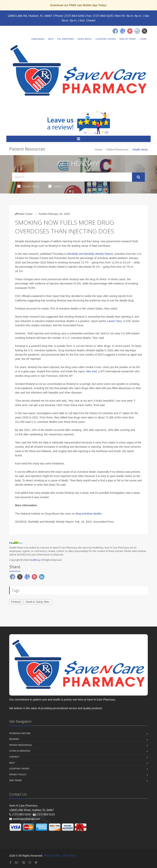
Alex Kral (91, 371)
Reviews (14, 739)
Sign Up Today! (128, 39)
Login (143, 39)
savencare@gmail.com (26, 819)
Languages (38, 39)
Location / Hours (106, 39)
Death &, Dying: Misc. (38, 602)
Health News (28, 186)
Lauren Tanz (114, 321)
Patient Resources (117, 150)
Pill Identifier (65, 39)
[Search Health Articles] (72, 177)
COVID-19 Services (20, 751)
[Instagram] (137, 31)
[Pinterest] (130, 31)
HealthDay (35, 560)
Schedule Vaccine (20, 733)
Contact (14, 757)
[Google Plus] (17, 863)
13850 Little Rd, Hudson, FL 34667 (30, 16)
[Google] (123, 31)
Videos (56, 186)
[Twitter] (144, 31)
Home (99, 150)
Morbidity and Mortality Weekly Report (90, 254)
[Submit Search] (138, 177)
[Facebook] (115, 31)
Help (51, 39)
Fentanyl (16, 602)
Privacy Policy (18, 775)
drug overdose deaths (88, 514)
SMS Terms (15, 780)
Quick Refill (85, 39)
